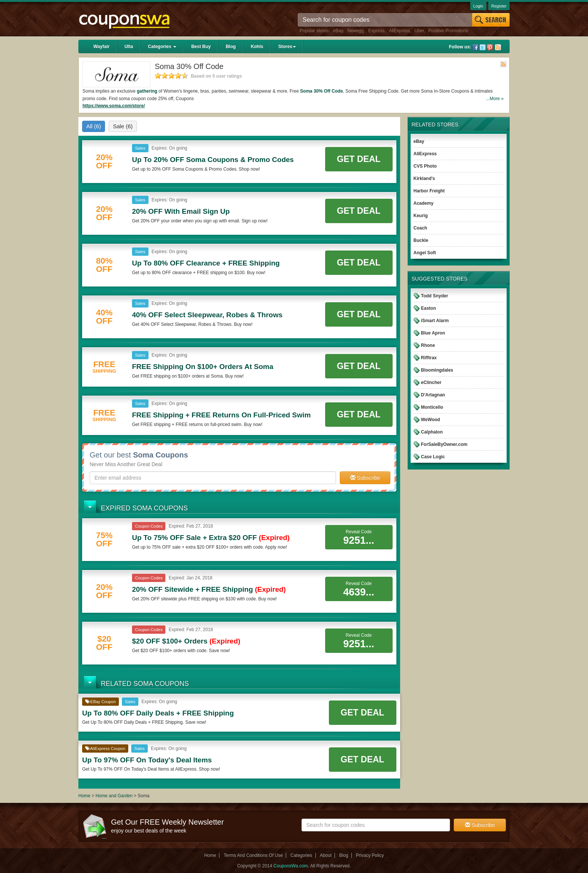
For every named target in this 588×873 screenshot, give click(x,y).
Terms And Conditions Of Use (253, 855)
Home (84, 796)
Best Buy (201, 46)
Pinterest (490, 47)
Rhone (428, 345)
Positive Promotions (448, 31)
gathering (147, 91)
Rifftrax (429, 358)
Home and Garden (115, 796)
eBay (338, 31)
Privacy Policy (370, 855)
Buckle (421, 240)
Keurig (421, 216)
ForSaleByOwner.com (444, 444)
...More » (495, 99)
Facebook (475, 47)
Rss (498, 47)
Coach (421, 228)
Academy (424, 203)
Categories (162, 46)
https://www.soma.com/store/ (114, 106)
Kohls (257, 46)
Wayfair (101, 46)
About (326, 855)
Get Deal (358, 159)
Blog (231, 46)
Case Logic (433, 457)
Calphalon (432, 432)
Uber (419, 31)
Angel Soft (425, 253)
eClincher (431, 382)
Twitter (483, 47)
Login (478, 6)
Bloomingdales (437, 370)
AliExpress (400, 31)
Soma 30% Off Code (321, 91)
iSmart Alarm (435, 321)
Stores (287, 46)
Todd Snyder (435, 296)
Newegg (355, 31)
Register (499, 6)
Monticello (432, 407)
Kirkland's (424, 178)
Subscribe (365, 478)
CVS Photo (425, 166)
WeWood (431, 420)
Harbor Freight (429, 191)
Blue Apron (433, 333)
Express (376, 31)
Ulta (129, 46)
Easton (429, 308)
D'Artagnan (433, 395)
